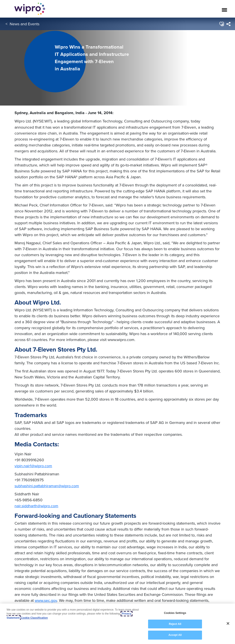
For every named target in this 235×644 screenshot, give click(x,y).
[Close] (228, 624)
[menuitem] (228, 24)
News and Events (25, 24)
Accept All (175, 635)
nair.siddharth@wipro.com (36, 506)
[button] (221, 24)
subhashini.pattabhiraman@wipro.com (47, 486)
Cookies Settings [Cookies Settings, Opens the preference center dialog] (175, 613)
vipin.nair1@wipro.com (33, 466)
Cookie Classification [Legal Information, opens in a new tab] (34, 618)
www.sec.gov (46, 600)
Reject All (175, 624)
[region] (117, 624)
